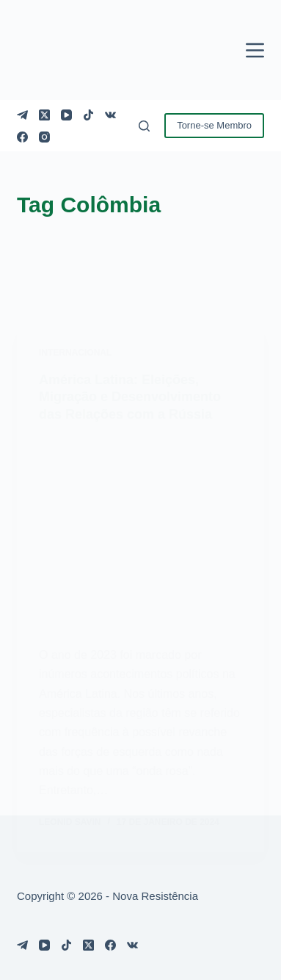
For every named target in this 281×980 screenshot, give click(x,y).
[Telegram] (22, 115)
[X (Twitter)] (44, 115)
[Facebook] (22, 137)
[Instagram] (44, 137)
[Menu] (255, 50)
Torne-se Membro (214, 125)
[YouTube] (66, 115)
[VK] (110, 115)
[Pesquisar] (144, 126)
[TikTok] (88, 115)
